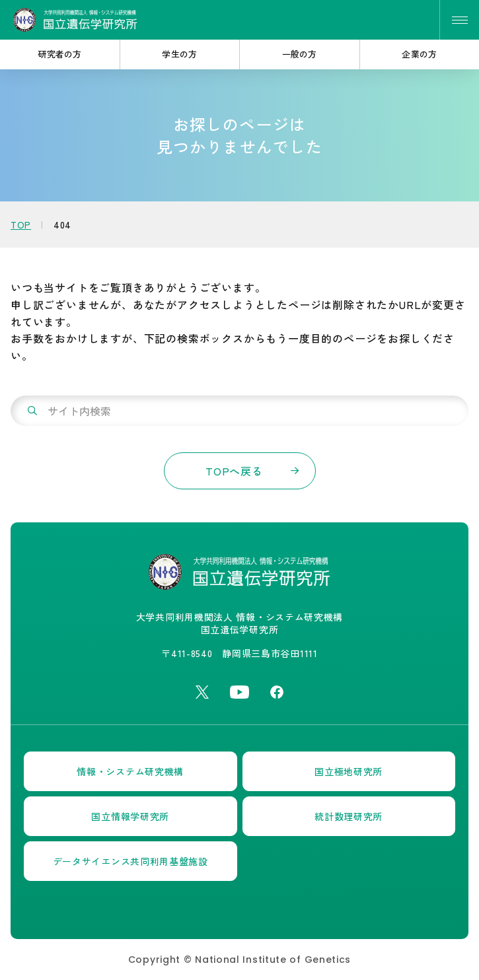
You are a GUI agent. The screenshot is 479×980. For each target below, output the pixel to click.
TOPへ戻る (234, 471)
